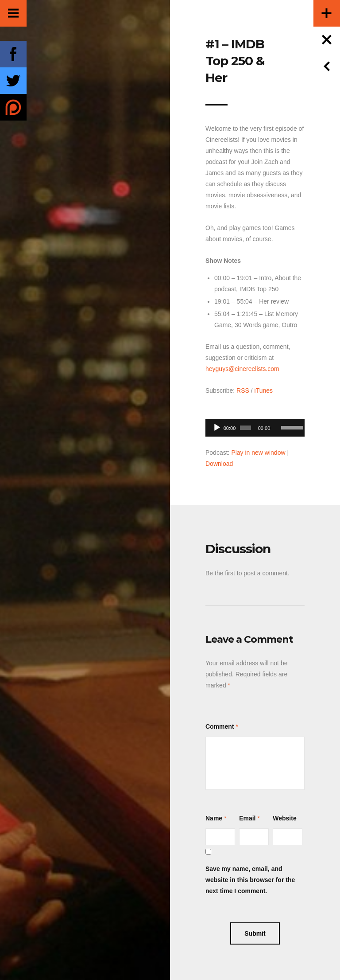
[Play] (217, 428)
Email (247, 818)
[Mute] (277, 414)
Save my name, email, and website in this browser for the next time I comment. (250, 880)
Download (219, 464)
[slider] (245, 428)
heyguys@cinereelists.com (242, 369)
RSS (243, 390)
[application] (255, 425)
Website (284, 818)
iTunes (264, 390)
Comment (220, 726)
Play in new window (258, 453)
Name (214, 818)
